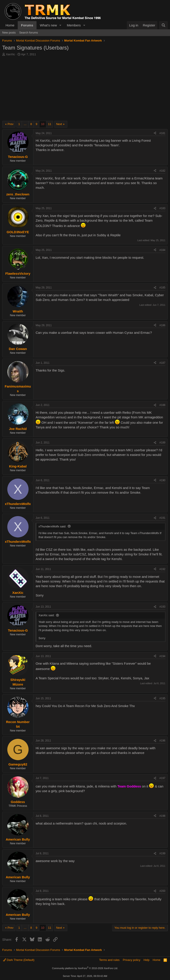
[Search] (163, 25)
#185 (162, 288)
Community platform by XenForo (85, 968)
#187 (162, 363)
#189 (162, 443)
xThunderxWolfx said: (52, 526)
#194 (162, 656)
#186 (162, 325)
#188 (162, 405)
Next (59, 124)
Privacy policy (132, 960)
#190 (162, 480)
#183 (162, 208)
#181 (162, 133)
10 (43, 124)
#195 (162, 698)
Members (74, 25)
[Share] (155, 133)
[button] (60, 25)
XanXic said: (46, 615)
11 (50, 124)
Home (10, 25)
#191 (162, 518)
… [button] (25, 124)
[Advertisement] (85, 90)
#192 (162, 569)
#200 (162, 891)
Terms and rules (109, 960)
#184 (162, 250)
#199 (162, 853)
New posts (9, 33)
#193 (162, 607)
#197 (162, 778)
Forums (27, 25)
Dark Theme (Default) (19, 960)
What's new (48, 25)
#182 (162, 171)
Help (147, 960)
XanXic (11, 54)
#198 (162, 816)
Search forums (29, 33)
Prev (11, 124)
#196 (162, 741)
